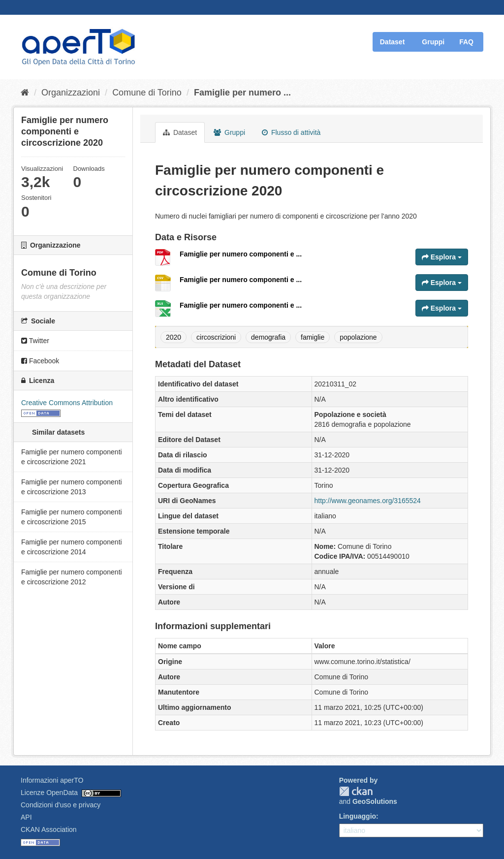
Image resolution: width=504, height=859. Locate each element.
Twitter (35, 341)
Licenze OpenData (49, 793)
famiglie (313, 337)
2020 (173, 337)
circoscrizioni (216, 337)
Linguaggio (358, 816)
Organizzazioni (71, 93)
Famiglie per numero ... (242, 93)
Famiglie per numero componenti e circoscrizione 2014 (72, 547)
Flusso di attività (291, 132)
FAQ (466, 42)
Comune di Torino (147, 93)
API (26, 817)
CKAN (356, 791)
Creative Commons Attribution (67, 403)
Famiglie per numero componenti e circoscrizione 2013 (72, 487)
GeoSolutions (375, 801)
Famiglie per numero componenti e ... (241, 254)
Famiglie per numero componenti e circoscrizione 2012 (72, 577)
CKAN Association (49, 829)
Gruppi (433, 42)
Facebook (40, 361)
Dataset (393, 42)
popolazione (358, 337)
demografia (268, 337)
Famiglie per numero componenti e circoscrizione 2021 (72, 457)
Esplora (442, 257)
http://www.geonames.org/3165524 (368, 501)
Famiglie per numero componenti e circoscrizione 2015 (72, 517)
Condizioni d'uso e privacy (61, 805)
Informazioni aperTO (52, 780)
